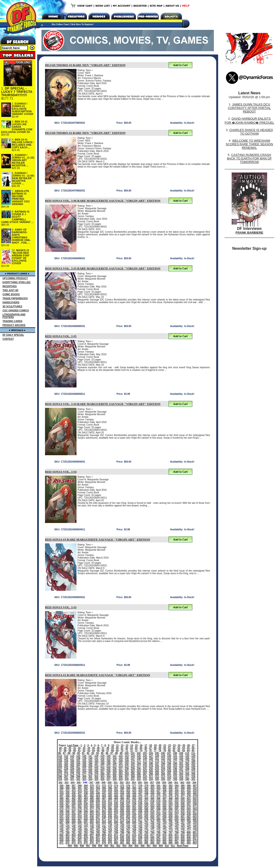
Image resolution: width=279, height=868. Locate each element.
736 (80, 827)
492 (134, 799)
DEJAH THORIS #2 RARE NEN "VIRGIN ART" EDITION (85, 133)
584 (134, 809)
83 (184, 751)
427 (159, 791)
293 (181, 774)
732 (195, 825)
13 (127, 745)
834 (116, 838)
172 (145, 761)
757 (68, 830)
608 (140, 812)
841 (159, 838)
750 (164, 827)
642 (68, 817)
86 (60, 753)
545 (177, 804)
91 (83, 753)
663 (195, 817)
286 (139, 774)
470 (140, 796)
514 (128, 801)
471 (146, 796)
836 (128, 838)
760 (86, 830)
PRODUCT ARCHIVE (14, 325)
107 (169, 753)
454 (183, 793)
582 (122, 809)
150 (151, 758)
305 (115, 777)
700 (140, 822)
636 (171, 814)
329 (121, 779)
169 (127, 761)
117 (90, 756)
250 (60, 771)
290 (163, 774)
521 (171, 801)
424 (140, 791)
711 (68, 825)
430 (177, 791)
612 (164, 812)
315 (175, 777)
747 (146, 827)
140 (90, 758)
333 (145, 779)
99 (121, 753)
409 (189, 788)
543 (164, 804)
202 (187, 764)
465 (110, 796)
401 (140, 788)
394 (98, 788)
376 (128, 786)
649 (110, 817)
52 (174, 748)
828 (80, 838)
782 (80, 833)
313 (163, 777)
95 (102, 753)
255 (90, 771)
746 (140, 827)
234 (102, 769)
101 (133, 753)
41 (122, 748)
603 (110, 812)
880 (116, 843)
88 (69, 753)
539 (140, 804)
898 (94, 846)
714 (86, 825)
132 (181, 756)
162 (84, 761)
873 (74, 843)
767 (128, 830)
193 (133, 764)
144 (115, 758)
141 (97, 758)
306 (121, 777)
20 (160, 745)
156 (187, 758)
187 (97, 764)
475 (171, 796)
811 (116, 835)
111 (193, 753)
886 (152, 843)
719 (116, 825)
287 (145, 774)
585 (140, 809)
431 (183, 791)
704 (164, 822)
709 (195, 822)
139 (84, 758)
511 (110, 801)
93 (93, 753)
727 (164, 825)
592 (183, 809)
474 (164, 796)
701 (146, 822)
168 (121, 761)
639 (189, 814)
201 (181, 764)
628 (122, 814)
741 (110, 827)
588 (159, 809)
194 (139, 764)
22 (169, 745)
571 (195, 807)
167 (115, 761)
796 (164, 833)
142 (102, 758)
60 (74, 751)
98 (116, 753)
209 (90, 766)
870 (195, 840)
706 (177, 822)
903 (124, 846)
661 (183, 817)
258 (109, 771)
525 (195, 801)
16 (141, 745)
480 (61, 799)
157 (193, 758)
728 (171, 825)
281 (109, 774)
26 (188, 745)
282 (115, 774)
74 (141, 751)
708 (189, 822)
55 (188, 748)
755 (195, 827)
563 (146, 807)
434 (61, 793)
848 (61, 840)
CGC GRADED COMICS (16, 311)
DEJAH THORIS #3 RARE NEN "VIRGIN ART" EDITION (85, 65)
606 (128, 812)
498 (171, 799)
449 (152, 793)
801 (195, 833)
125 (139, 756)
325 (97, 779)
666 (74, 820)
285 (133, 774)
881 (122, 843)
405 (164, 788)
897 (88, 846)
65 (98, 751)
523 (183, 801)
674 (122, 820)
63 (89, 751)
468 (128, 796)
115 (78, 756)
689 (74, 822)
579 (104, 809)
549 (61, 807)
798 (177, 833)
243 (157, 769)
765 (116, 830)
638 (183, 814)
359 (164, 783)
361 (176, 783)
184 (78, 764)
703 (159, 822)
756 (61, 830)
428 (164, 791)
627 (116, 814)
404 (159, 788)
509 (98, 801)
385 (183, 786)
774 (171, 830)
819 (164, 835)
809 (104, 835)
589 (164, 809)
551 (74, 807)
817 (152, 835)
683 (177, 820)
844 (177, 838)
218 (145, 766)
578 (98, 809)
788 (116, 833)
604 (116, 812)
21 (165, 745)
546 (183, 804)
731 (189, 825)
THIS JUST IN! (11, 290)
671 (104, 820)
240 (139, 769)
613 (171, 812)
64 (93, 751)
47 (150, 748)
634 (159, 814)
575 (80, 809)
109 (181, 753)
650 (116, 817)
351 (116, 783)
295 (193, 774)
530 (86, 804)
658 (164, 817)
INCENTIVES (10, 286)
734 (68, 827)
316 (181, 777)
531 (92, 804)
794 (152, 833)
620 (74, 814)
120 (109, 756)
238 (127, 769)
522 (177, 801)
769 (140, 830)
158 (60, 761)
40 (117, 748)
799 (183, 833)
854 (98, 840)
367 (74, 786)
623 (92, 814)
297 (66, 777)
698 (128, 822)
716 (98, 825)
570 (189, 807)
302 (97, 777)
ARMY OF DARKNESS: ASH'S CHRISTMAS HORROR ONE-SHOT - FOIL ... (21, 236)
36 (98, 748)
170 (133, 761)
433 (195, 791)
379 (146, 786)
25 (184, 745)
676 (134, 820)
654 (140, 817)
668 (86, 820)
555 (98, 807)
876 (92, 843)
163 (90, 761)
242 (151, 769)
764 (110, 830)
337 (169, 779)
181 (60, 764)
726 (159, 825)
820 (171, 835)
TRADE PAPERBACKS (15, 298)
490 (122, 799)
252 (72, 771)
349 (104, 783)
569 (183, 807)
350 (110, 783)
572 (61, 809)
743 (122, 827)
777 (189, 830)
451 (164, 793)
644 (80, 817)
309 (139, 777)
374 (116, 786)
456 (195, 793)
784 (92, 833)
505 (74, 801)
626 (110, 814)
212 (109, 766)
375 (122, 786)
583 (128, 809)
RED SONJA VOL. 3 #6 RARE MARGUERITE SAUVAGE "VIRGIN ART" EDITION (103, 201)
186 (90, 764)
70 (122, 751)
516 (140, 801)
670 (98, 820)
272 (193, 771)
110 (187, 753)
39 (112, 748)
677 (140, 820)
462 (92, 796)
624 (98, 814)
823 (189, 835)
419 (110, 791)
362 (182, 783)
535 (116, 804)
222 (169, 766)
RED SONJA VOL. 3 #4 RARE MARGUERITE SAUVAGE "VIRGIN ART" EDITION (103, 404)
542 (159, 804)
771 (152, 830)
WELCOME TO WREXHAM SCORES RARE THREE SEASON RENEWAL (249, 144)
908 (155, 846)
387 (195, 786)
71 (127, 751)
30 (70, 748)
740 (104, 827)
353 (128, 783)
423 (134, 791)
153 (169, 758)
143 (109, 758)
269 (175, 771)
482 (74, 799)
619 (68, 814)
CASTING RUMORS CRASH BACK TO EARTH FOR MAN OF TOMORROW (249, 158)
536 (122, 804)
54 (184, 748)
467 (122, 796)
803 (68, 835)
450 (159, 793)
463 (98, 796)
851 (80, 840)
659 (171, 817)
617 (195, 812)
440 (98, 793)
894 (70, 846)
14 (132, 745)
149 (145, 758)
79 (165, 751)
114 (72, 756)
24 (179, 745)
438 (86, 793)
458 (68, 796)
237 (121, 769)
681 (164, 820)
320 (66, 779)
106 (163, 753)
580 (110, 809)
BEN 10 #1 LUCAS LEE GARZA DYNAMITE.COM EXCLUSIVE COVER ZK (17, 127)
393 (92, 788)
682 (171, 820)
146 (127, 758)
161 (78, 761)
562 (140, 807)
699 (134, 822)
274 (66, 774)
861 (140, 840)
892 (189, 843)
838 (140, 838)
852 (86, 840)
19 (155, 745)
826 (68, 838)
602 (104, 812)
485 (92, 799)
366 (68, 786)
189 (109, 764)
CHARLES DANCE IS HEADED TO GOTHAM (251, 132)
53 (179, 748)
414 (80, 791)
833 (110, 838)
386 (189, 786)
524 (189, 801)
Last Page (73, 745)
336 (163, 779)
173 (151, 761)
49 (160, 748)
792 (140, 833)
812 (122, 835)
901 (112, 846)
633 (152, 814)
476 (177, 796)
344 (73, 783)
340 (187, 779)
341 (193, 779)
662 (189, 817)
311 (151, 777)
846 (189, 838)
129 (163, 756)
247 (181, 769)
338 (175, 779)
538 (134, 804)
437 (80, 793)
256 (97, 771)
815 (140, 835)
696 (116, 822)
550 (68, 807)
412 (68, 791)
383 (171, 786)
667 (80, 820)
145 (121, 758)
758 (74, 830)
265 (151, 771)
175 (163, 761)
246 (175, 769)
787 (110, 833)
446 (134, 793)
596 (68, 812)
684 (183, 820)
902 (118, 846)
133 (187, 756)
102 (139, 753)
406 (171, 788)
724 (146, 825)
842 (164, 838)
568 (177, 807)
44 (136, 748)
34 (89, 748)
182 (66, 764)
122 (121, 756)
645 (86, 817)
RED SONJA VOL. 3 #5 (61, 336)
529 (80, 804)
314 (169, 777)
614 (177, 812)
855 (104, 840)
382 (164, 786)
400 (134, 788)
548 (195, 804)
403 (152, 788)
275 (72, 774)
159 (66, 761)
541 (152, 804)
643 (74, 817)
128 (157, 756)
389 (68, 788)
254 (84, 771)
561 (134, 807)
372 (104, 786)
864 (159, 840)
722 (134, 825)
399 (128, 788)
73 (136, 751)
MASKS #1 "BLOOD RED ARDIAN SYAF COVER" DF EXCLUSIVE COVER (21, 257)
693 (98, 822)
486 (98, 799)
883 (134, 843)
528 (74, 804)
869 (189, 840)
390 (74, 788)
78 (160, 751)
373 (110, 786)
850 (74, 840)
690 (80, 822)
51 (169, 748)
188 (102, 764)
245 (169, 769)
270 (181, 771)
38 (108, 748)
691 (86, 822)
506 (80, 801)
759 (80, 830)
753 (183, 827)
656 (152, 817)
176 (169, 761)
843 (171, 838)
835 (122, 838)
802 (61, 835)
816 (146, 835)
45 (141, 748)
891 (183, 843)
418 (104, 791)
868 (183, 840)
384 (177, 786)
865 (164, 840)
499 (177, 799)
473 (159, 796)
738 (92, 827)
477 (183, 796)
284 (127, 774)
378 (140, 786)
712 (74, 825)
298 (72, 777)
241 (145, 769)
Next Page (183, 846)
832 (104, 838)
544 (171, 804)
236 (115, 769)
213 (115, 766)
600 (92, 812)
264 (145, 771)
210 (97, 766)
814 (134, 835)
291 (169, 774)
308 (133, 777)
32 (79, 748)
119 (102, 756)
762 (98, 830)
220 (157, 766)
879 (110, 843)
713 (80, 825)
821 (177, 835)
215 (127, 766)
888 (164, 843)
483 (80, 799)
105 (157, 753)
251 (66, 771)
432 (189, 791)
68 (112, 751)
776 (183, 830)
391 (80, 788)
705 (171, 822)
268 (169, 771)
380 (152, 786)
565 (159, 807)
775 (177, 830)
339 (181, 779)
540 (146, 804)
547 (189, 804)
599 (86, 812)
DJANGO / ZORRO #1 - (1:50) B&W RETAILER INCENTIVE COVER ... (23, 178)
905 (137, 846)
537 (128, 804)
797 (171, 833)
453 (177, 793)
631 (140, 814)
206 (72, 766)
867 (177, 840)
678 (146, 820)
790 (128, 833)
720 (122, 825)
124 (133, 756)
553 (86, 807)
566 (164, 807)
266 (157, 771)
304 (109, 777)
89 (74, 753)
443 (116, 793)
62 (84, 751)
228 (66, 769)
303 (102, 777)
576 (86, 809)
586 (146, 809)
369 (86, 786)
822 (183, 835)
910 (167, 846)
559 (122, 807)
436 (74, 793)
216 (133, 766)
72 (131, 751)
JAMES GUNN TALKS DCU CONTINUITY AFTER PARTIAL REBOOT (249, 108)
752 (177, 827)
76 (150, 751)
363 (188, 783)
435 (68, 793)
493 (140, 799)
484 (86, 799)
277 (84, 774)
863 (152, 840)
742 (116, 827)
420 (116, 791)
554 (92, 807)
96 (107, 753)
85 (193, 751)
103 (145, 753)
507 (86, 801)
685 (189, 820)
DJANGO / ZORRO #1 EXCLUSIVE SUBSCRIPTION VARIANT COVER (22, 109)
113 (66, 756)
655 (146, 817)
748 (152, 827)
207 (78, 766)
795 (159, 833)
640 (195, 814)
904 (130, 846)
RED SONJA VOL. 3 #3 (61, 607)
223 (175, 766)
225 (187, 766)
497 (164, 799)
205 (66, 766)
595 (61, 812)
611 (159, 812)
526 (61, 804)
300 (84, 777)
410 (195, 788)
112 (60, 756)
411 (61, 791)
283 (121, 774)
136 (66, 758)
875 (86, 843)
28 (60, 748)
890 (177, 843)
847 (195, 838)
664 (61, 820)
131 (175, 756)
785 (98, 833)
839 (146, 838)
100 (127, 753)
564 (152, 807)
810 (110, 835)
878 (104, 843)
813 (128, 835)
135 (60, 758)
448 (146, 793)
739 (98, 827)
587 (152, 809)
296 (60, 777)
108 (175, 753)
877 (98, 843)
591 (177, 809)
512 (116, 801)
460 (80, 796)
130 (169, 756)
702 (152, 822)
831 (98, 838)
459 (74, 796)
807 (92, 835)
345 (79, 783)
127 (151, 756)
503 (61, 801)
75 (146, 751)
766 (122, 830)
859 (128, 840)
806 (86, 835)
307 (127, 777)
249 (193, 769)
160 (72, 761)
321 (72, 779)
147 (133, 758)
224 (181, 766)
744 (128, 827)
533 (104, 804)
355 (140, 783)
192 (127, 764)
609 (146, 812)
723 (140, 825)
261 (127, 771)
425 (146, 791)
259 (115, 771)
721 (128, 825)
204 (60, 766)
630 (134, 814)
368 (80, 786)
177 (175, 761)
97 (112, 753)
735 (74, 827)
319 (60, 779)
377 (134, 786)
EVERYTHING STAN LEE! (17, 282)
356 (146, 783)
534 (110, 804)
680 (159, 820)
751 (171, 827)
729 (177, 825)
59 (70, 751)
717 (104, 825)
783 (86, 833)
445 (128, 793)
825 (61, 838)
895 (76, 846)
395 (104, 788)
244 (163, 769)
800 (189, 833)
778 (195, 830)
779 (61, 833)
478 (189, 796)
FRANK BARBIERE (250, 233)
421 (122, 791)
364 (194, 783)
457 (61, 796)
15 (136, 745)
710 (61, 825)
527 (68, 804)
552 (80, 807)
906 (143, 846)
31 (74, 748)
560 (128, 807)
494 (146, 799)
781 (74, 833)
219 (151, 766)
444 (122, 793)
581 (116, 809)
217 (139, 766)
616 (189, 812)
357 (152, 783)
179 (187, 761)
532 (98, 804)
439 (92, 793)
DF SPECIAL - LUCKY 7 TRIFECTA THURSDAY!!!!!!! (17, 92)
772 (159, 830)
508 (92, 801)
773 (164, 830)
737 (86, 827)
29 (65, 748)
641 (61, 817)
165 (102, 761)
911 (173, 846)
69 (117, 751)
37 (103, 748)
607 (134, 812)
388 (61, 788)
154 (175, 758)
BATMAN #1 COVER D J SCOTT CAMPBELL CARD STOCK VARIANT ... (17, 217)
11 (117, 745)
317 (187, 777)
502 (195, 799)
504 (68, 801)
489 (116, 799)
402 (146, 788)
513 (122, 801)
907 (149, 846)
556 (104, 807)
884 (140, 843)
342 (61, 783)
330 (127, 779)
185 (84, 764)
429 (171, 791)
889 (171, 843)
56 (193, 748)
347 (92, 783)
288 (151, 774)
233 (97, 769)
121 (115, 756)
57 (60, 751)
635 (164, 814)
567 (171, 807)
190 (115, 764)
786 (104, 833)
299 (78, 777)
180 (193, 761)
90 (79, 753)
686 (195, 820)
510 (104, 801)
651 (122, 817)
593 (189, 809)
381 (159, 786)
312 (157, 777)
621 (80, 814)
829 (86, 838)
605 (122, 812)
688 (68, 822)
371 (98, 786)
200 (175, 764)
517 (146, 801)
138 (78, 758)
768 (134, 830)
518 (152, 801)
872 (68, 843)
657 (159, 817)
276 (78, 774)
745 (134, 827)
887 (159, 843)
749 (159, 827)
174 (157, 761)
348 (97, 783)
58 (65, 751)
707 (183, 822)
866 (171, 840)
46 (146, 748)
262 (133, 771)
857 (116, 840)
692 (92, 822)
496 (159, 799)
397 (116, 788)
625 (104, 814)
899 (100, 846)
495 (152, 799)
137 (72, 758)
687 (61, 822)
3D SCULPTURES (12, 307)
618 (61, 814)
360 (170, 783)
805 (80, 835)
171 (139, 761)
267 (163, 771)
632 (146, 814)
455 (189, 793)
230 (78, 769)
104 (151, 753)
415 (86, 791)
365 (61, 786)
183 (72, 764)
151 (157, 758)
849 (68, 840)
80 (169, 751)
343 (66, 783)
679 (152, 820)
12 (122, 745)
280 (102, 774)
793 (146, 833)
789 (122, 833)
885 (146, 843)
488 (110, 799)
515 (134, 801)
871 (61, 843)
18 (151, 745)
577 (92, 809)
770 (146, 830)
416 (92, 791)
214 (121, 766)
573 (68, 809)
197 (157, 764)
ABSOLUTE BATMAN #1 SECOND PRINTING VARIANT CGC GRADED (21, 198)
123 (127, 756)
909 (161, 846)
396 (110, 788)
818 (159, 835)
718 (110, 825)
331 (133, 779)
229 (72, 769)
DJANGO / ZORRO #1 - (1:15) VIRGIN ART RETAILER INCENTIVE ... (23, 160)
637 (177, 814)
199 (169, 764)
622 (86, 814)
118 (97, 756)
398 (122, 788)
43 (131, 748)
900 (106, 846)
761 (92, 830)
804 (74, 835)
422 (128, 791)
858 (122, 840)
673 (116, 820)
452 (171, 793)
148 (139, 758)
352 (122, 783)
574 (74, 809)
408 (183, 788)
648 (104, 817)
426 (152, 791)
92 (88, 753)
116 (84, 756)
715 (92, 825)
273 (60, 774)
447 (140, 793)
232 (90, 769)
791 (134, 833)
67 (108, 751)
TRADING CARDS (13, 321)
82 (179, 751)
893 (195, 843)
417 (98, 791)
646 (92, 817)
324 (90, 779)
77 (155, 751)
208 (84, 766)
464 (104, 796)
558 (116, 807)
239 (133, 769)
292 (175, 774)
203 (193, 764)
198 (163, 764)
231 (84, 769)
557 (110, 807)
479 (195, 796)
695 (110, 822)
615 (183, 812)
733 (61, 827)
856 (110, 840)
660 (177, 817)
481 (68, 799)
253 (78, 771)
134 (193, 756)
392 (86, 788)
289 (157, 774)
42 (127, 748)
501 (189, 799)
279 (97, 774)
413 (74, 791)
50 (165, 748)
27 (193, 745)
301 (90, 777)
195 (145, 764)
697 (122, 822)
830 (92, 838)
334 (151, 779)
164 (97, 761)
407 (177, 788)
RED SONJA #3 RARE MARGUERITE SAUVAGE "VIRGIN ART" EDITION (98, 539)
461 (86, 796)
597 (74, 812)
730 (183, 825)
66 (103, 751)
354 (134, 783)
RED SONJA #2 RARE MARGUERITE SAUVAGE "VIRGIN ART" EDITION (98, 675)
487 (104, 799)
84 (188, 751)
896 (82, 846)
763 (104, 830)
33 (84, 748)
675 (128, 820)
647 (98, 817)
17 (146, 745)
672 (110, 820)
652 (128, 817)
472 (152, 796)
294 (187, 774)
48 (155, 748)
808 (98, 835)
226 (193, 766)
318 (193, 777)
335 (157, 779)
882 (128, 843)
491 (128, 799)
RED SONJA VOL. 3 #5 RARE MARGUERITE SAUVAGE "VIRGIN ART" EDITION (103, 268)
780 (68, 833)
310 (145, 777)
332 (139, 779)
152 (163, 758)
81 (174, 751)
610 (152, 812)
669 (92, 820)
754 (189, 827)
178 (181, 761)
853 (92, 840)
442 (110, 793)
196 (151, 764)
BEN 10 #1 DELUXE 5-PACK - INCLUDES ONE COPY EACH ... (23, 143)
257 (102, 771)
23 (174, 745)
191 (121, 764)
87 (64, 753)
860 (134, 840)
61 (79, 751)
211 (102, 766)
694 (104, 822)
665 (68, 820)
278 (90, 774)
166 (109, 761)
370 (92, 786)
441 (104, 793)
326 (102, 779)
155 (181, 758)
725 (152, 825)
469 (134, 796)
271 (187, 771)
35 (93, 748)
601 (98, 812)
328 (115, 779)
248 (187, 769)
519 (159, 801)
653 (134, 817)
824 (195, 835)
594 (195, 809)
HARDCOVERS (11, 302)
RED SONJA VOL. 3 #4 (61, 472)
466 (116, 796)
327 (109, 779)
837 (134, 838)
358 (158, 783)
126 (145, 756)
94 (97, 753)
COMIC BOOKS (11, 294)
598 (80, 812)
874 (80, 843)
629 (128, 814)
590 (171, 809)
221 (163, 766)
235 (109, 769)
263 (139, 771)
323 (84, 779)
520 (164, 801)
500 (183, 799)
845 (183, 838)
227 (60, 769)
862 (146, 840)
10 (113, 745)
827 (74, 838)
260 (121, 771)
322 (78, 779)
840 (152, 838)
